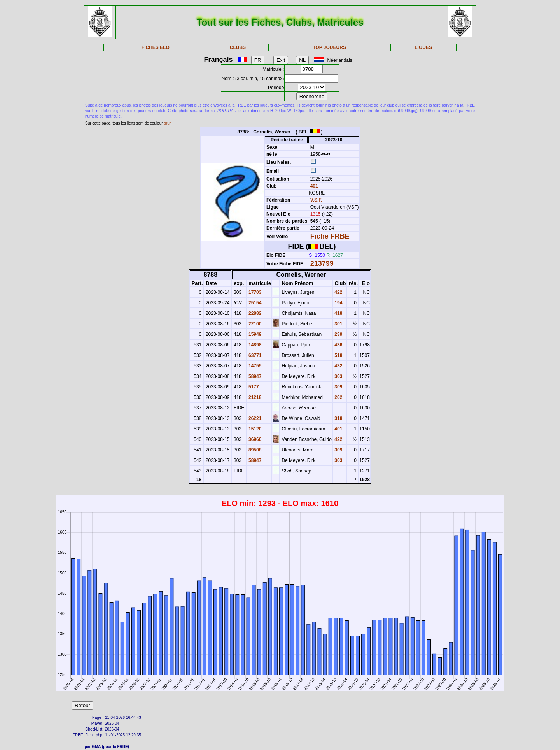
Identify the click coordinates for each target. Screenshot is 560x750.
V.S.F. (316, 200)
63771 (255, 355)
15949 (255, 334)
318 (338, 418)
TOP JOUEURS (329, 47)
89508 (255, 450)
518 (338, 355)
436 (338, 345)
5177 (253, 387)
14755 (255, 366)
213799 (322, 263)
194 (338, 303)
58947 (255, 376)
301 (338, 324)
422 (338, 292)
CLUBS (238, 47)
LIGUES (423, 47)
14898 (255, 345)
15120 (255, 429)
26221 (255, 418)
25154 (255, 303)
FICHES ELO (156, 47)
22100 (255, 324)
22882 (255, 313)
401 (313, 186)
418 (338, 313)
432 (338, 366)
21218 (255, 397)
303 (338, 376)
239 (338, 334)
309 (338, 387)
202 (338, 397)
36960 (255, 439)
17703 (255, 292)
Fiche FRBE (330, 236)
